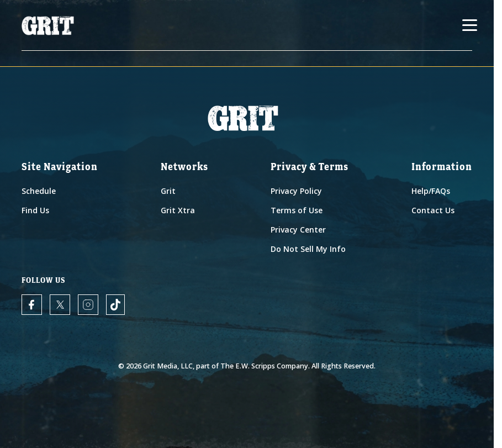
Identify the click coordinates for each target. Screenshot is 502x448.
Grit (168, 191)
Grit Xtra (178, 210)
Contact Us (433, 210)
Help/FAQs (431, 191)
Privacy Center (298, 230)
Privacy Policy (296, 191)
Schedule (39, 191)
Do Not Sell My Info (308, 249)
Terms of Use (297, 210)
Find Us (35, 210)
